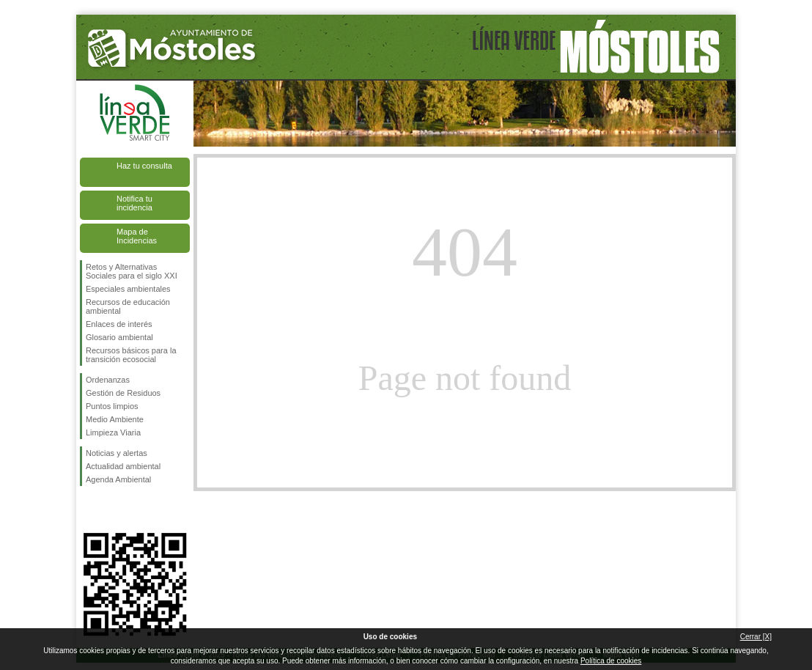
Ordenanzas (108, 380)
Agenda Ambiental (118, 479)
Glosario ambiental (119, 337)
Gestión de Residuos (123, 393)
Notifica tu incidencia (134, 203)
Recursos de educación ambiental (128, 306)
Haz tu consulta (144, 166)
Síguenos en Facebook (89, 509)
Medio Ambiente (115, 419)
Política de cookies (611, 661)
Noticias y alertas (117, 453)
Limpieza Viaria (113, 432)
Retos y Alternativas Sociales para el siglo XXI (132, 271)
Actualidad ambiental (123, 466)
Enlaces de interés (119, 324)
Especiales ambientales (128, 289)
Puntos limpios (112, 406)
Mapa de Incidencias (137, 236)
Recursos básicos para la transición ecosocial (131, 355)
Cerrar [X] (756, 637)
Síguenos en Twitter (113, 509)
